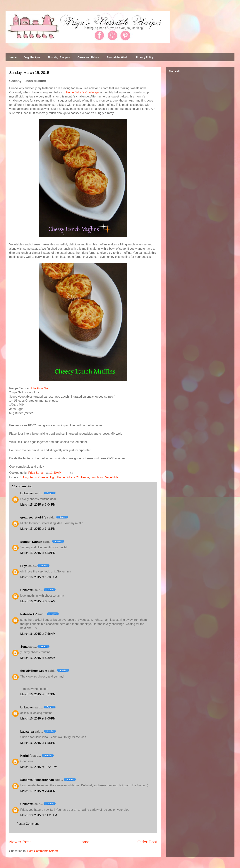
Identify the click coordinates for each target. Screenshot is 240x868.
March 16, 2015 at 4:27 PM (38, 694)
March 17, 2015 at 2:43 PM (38, 791)
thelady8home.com (34, 671)
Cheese (43, 477)
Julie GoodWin (40, 388)
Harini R (26, 756)
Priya (24, 566)
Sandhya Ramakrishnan (37, 780)
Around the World (117, 57)
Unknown (27, 493)
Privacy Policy (145, 57)
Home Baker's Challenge (82, 92)
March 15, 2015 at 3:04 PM (38, 505)
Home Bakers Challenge (73, 477)
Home (13, 57)
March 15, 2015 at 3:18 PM (38, 529)
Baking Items (28, 477)
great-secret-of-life (33, 517)
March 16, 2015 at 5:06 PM (38, 718)
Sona (24, 647)
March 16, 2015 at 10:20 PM (39, 767)
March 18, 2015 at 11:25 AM (39, 815)
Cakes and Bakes (88, 57)
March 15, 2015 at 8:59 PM (38, 553)
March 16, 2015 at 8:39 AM (38, 658)
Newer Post (20, 842)
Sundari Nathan (31, 542)
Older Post (147, 842)
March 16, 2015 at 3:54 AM (38, 601)
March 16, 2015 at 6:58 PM (38, 743)
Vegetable (112, 477)
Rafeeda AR (29, 614)
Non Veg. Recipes (59, 57)
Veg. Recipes (32, 57)
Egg (53, 477)
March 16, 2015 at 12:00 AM (39, 577)
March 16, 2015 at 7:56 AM (38, 634)
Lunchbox (97, 477)
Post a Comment (28, 824)
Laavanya (27, 732)
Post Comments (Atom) (43, 851)
